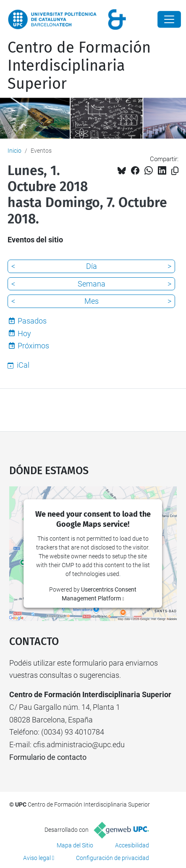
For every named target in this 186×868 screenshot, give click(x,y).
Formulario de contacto (48, 757)
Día (92, 266)
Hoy (24, 333)
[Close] (169, 19)
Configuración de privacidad (113, 858)
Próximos (33, 346)
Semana (92, 284)
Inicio (14, 151)
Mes (92, 301)
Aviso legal (37, 858)
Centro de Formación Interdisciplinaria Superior (79, 66)
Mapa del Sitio (75, 845)
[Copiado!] (175, 171)
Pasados (32, 321)
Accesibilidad (132, 845)
